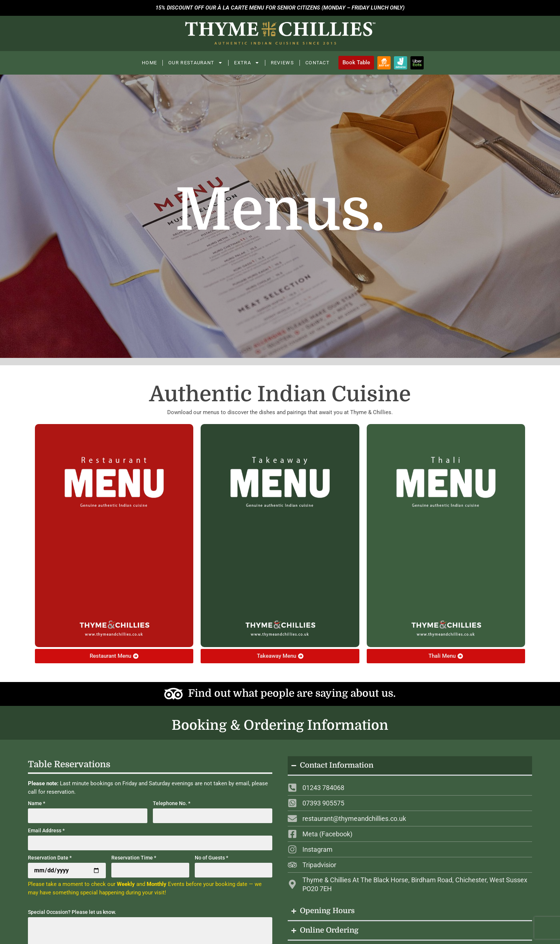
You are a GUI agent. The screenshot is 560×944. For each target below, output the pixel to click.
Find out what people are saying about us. (292, 693)
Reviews (282, 63)
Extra (247, 63)
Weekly (126, 884)
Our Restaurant (195, 63)
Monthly (157, 884)
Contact (317, 63)
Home (149, 63)
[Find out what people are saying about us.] (173, 694)
